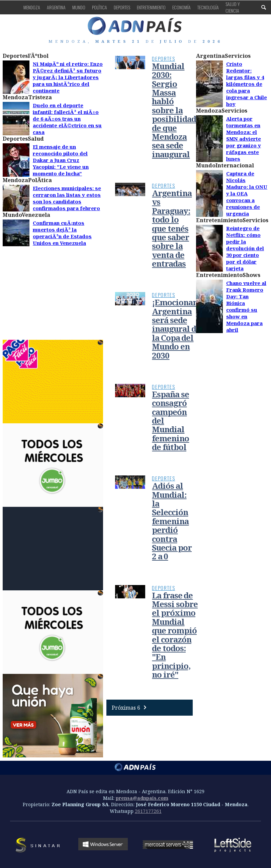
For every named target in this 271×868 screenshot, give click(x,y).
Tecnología (208, 7)
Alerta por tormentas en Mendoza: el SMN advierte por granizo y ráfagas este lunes (244, 139)
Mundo (79, 7)
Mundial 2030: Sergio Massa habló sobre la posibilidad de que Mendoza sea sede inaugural (174, 110)
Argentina (56, 7)
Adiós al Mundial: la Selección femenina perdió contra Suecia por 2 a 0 (172, 521)
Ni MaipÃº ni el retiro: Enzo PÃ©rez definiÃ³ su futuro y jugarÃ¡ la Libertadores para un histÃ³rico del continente (68, 77)
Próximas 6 (131, 708)
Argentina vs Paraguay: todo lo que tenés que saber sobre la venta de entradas (172, 228)
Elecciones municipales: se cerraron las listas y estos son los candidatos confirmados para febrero (67, 198)
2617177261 (148, 811)
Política (100, 7)
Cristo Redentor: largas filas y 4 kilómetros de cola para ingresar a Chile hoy (247, 84)
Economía (182, 7)
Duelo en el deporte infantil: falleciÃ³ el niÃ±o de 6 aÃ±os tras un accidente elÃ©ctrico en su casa (67, 119)
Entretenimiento (151, 7)
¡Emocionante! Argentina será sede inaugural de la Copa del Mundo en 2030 (180, 329)
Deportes (122, 7)
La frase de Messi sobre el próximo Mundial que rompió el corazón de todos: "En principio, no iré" (175, 635)
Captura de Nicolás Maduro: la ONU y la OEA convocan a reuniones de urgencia (247, 193)
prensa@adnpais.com (142, 798)
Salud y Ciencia (233, 7)
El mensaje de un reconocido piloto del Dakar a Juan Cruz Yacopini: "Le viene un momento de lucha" (61, 160)
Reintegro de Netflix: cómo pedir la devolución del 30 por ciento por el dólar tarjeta (245, 248)
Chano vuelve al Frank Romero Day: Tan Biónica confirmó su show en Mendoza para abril (246, 306)
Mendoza (32, 7)
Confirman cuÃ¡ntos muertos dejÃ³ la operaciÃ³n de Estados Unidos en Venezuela (62, 233)
